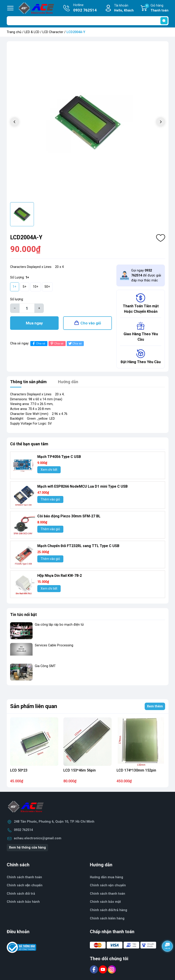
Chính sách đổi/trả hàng (109, 910)
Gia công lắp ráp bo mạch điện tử (59, 625)
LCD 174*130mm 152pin (136, 770)
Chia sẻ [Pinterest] (56, 343)
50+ (47, 287)
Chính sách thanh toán (107, 894)
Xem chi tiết (49, 470)
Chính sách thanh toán (24, 877)
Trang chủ (14, 32)
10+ (36, 287)
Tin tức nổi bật (23, 614)
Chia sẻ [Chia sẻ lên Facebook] (38, 343)
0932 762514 (23, 830)
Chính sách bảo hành (23, 902)
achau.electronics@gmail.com (38, 838)
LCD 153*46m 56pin (80, 770)
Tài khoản (124, 8)
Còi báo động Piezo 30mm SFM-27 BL (69, 516)
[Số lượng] (27, 308)
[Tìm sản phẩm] (88, 21)
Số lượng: (17, 299)
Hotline (85, 8)
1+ (14, 287)
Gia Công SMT (45, 666)
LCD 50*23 (19, 770)
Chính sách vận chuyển (108, 885)
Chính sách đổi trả (21, 894)
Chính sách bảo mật (105, 902)
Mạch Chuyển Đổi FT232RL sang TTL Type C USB (78, 546)
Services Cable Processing (54, 645)
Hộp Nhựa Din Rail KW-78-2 (60, 576)
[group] (88, 122)
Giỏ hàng (157, 8)
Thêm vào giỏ (50, 499)
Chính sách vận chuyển (25, 885)
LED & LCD (32, 32)
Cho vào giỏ (91, 323)
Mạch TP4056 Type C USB (59, 457)
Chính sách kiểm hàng (107, 918)
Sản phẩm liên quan (34, 706)
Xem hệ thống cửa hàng (27, 848)
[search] (164, 21)
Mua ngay (34, 323)
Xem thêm (155, 706)
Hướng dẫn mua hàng (106, 877)
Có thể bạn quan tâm (29, 444)
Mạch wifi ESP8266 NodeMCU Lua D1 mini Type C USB (82, 486)
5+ (25, 287)
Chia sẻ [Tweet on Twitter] (75, 343)
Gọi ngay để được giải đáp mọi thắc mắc (146, 275)
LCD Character (53, 32)
